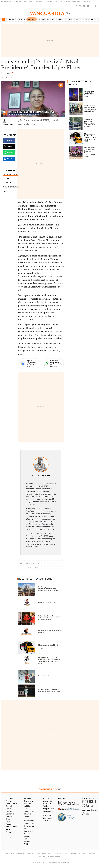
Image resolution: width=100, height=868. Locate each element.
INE (5, 191)
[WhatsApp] (53, 364)
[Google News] (29, 364)
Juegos (11, 19)
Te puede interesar (31, 567)
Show (70, 19)
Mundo (51, 19)
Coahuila (21, 19)
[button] (4, 19)
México (41, 19)
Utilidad (90, 19)
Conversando (9, 170)
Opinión (61, 19)
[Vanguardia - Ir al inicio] (50, 13)
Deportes (79, 19)
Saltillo (32, 19)
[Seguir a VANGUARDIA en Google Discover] (8, 73)
